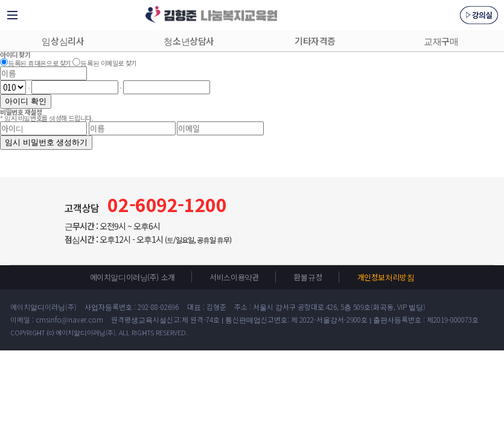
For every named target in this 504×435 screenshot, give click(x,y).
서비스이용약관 (234, 277)
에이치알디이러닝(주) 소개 (132, 277)
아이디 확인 (26, 101)
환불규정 (308, 277)
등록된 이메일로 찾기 (108, 63)
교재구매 (441, 41)
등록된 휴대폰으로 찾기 (40, 63)
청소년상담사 (189, 41)
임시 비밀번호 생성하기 (46, 142)
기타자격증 (315, 41)
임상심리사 (63, 41)
